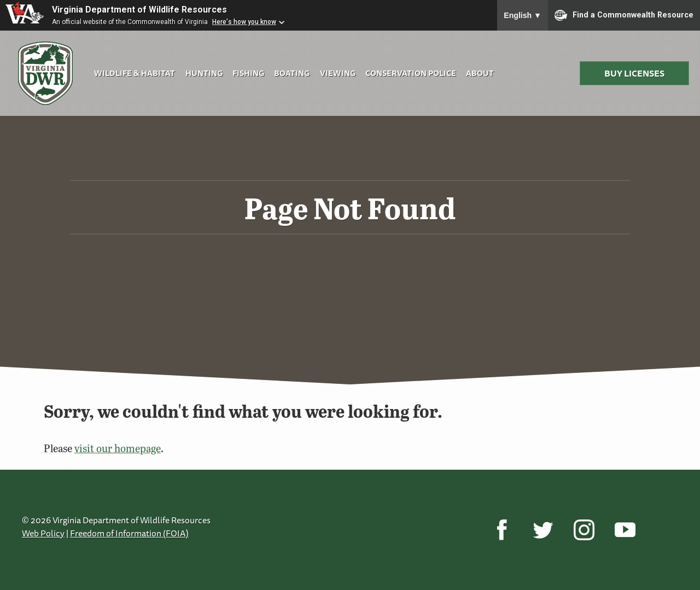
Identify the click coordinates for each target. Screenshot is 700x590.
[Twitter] (543, 530)
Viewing (338, 73)
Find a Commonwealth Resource (624, 15)
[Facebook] (502, 530)
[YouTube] (625, 530)
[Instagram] (584, 530)
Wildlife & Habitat (135, 73)
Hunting (204, 73)
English (523, 15)
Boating (292, 73)
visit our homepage (118, 448)
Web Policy (43, 533)
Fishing (248, 73)
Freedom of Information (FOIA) (129, 533)
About (480, 73)
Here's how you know (244, 22)
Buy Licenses (634, 73)
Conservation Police (411, 73)
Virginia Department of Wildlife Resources (139, 10)
